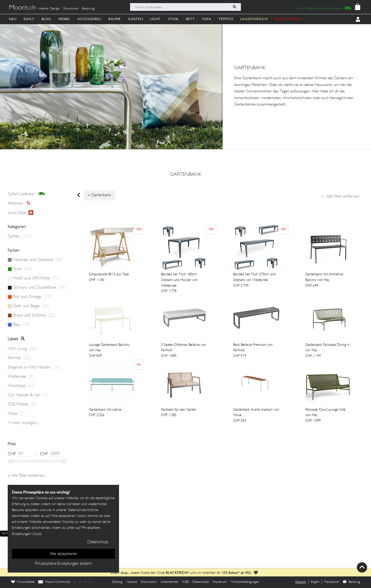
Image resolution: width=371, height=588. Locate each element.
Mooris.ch (22, 8)
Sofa (207, 19)
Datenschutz (201, 582)
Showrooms (149, 582)
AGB (185, 582)
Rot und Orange (32, 297)
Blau (22, 325)
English (315, 582)
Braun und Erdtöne (34, 315)
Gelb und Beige (31, 306)
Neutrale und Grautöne (38, 260)
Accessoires (89, 19)
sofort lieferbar (26, 194)
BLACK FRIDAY (288, 19)
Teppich (226, 19)
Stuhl (173, 19)
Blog (46, 19)
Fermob (19, 358)
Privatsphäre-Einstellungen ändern (63, 564)
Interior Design (49, 9)
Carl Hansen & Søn (28, 395)
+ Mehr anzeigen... (23, 423)
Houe (16, 414)
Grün (22, 269)
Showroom (71, 9)
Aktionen (20, 204)
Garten (136, 19)
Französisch (332, 582)
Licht (155, 19)
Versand (132, 582)
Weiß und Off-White (36, 278)
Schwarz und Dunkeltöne (40, 288)
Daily (29, 19)
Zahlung (117, 582)
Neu (13, 19)
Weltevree (21, 377)
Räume (115, 19)
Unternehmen (169, 582)
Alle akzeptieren (63, 554)
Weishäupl (20, 386)
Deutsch (301, 582)
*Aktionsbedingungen (245, 582)
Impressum (220, 582)
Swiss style (20, 213)
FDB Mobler (22, 405)
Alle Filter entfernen (340, 197)
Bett (190, 19)
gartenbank (186, 175)
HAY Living (22, 349)
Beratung (88, 9)
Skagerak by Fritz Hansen (34, 367)
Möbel (64, 19)
